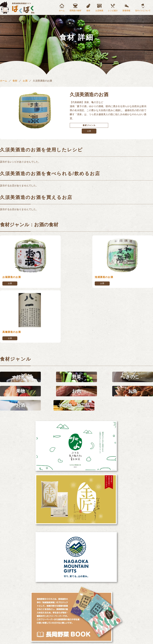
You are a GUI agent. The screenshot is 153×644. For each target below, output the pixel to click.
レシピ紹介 (113, 11)
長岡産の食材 (75, 11)
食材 (88, 11)
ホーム (62, 11)
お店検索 (99, 11)
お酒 (25, 81)
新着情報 (126, 11)
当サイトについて (143, 11)
